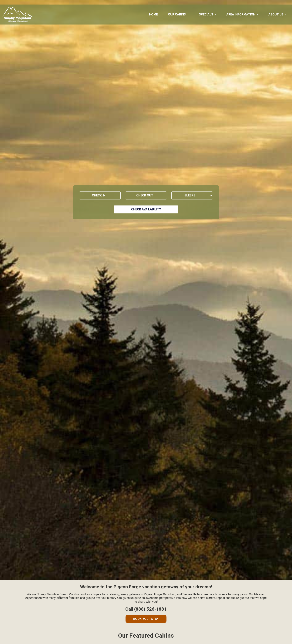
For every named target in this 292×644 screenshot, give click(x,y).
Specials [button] (206, 14)
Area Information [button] (241, 14)
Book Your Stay (146, 619)
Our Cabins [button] (177, 14)
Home (153, 14)
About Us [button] (276, 14)
